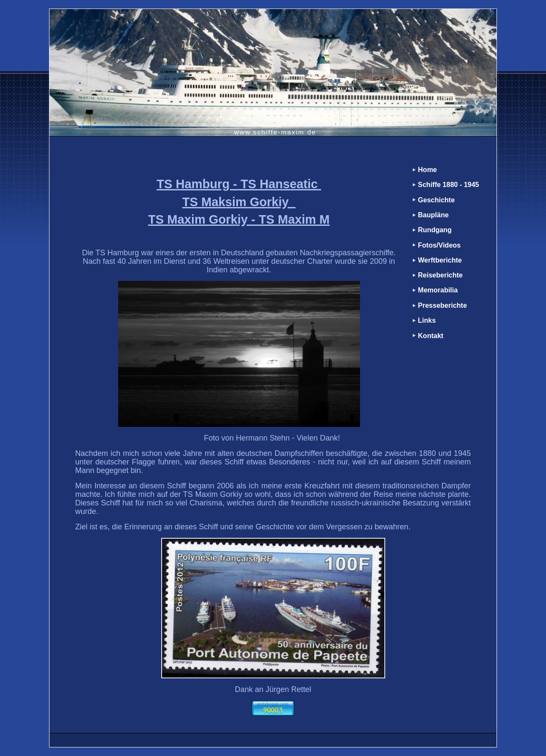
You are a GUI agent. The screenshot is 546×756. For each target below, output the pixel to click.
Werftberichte (440, 260)
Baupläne (433, 215)
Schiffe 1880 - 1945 (449, 185)
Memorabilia (438, 290)
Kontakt (431, 336)
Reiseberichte (440, 275)
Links (427, 320)
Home (427, 170)
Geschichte (436, 200)
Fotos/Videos (439, 245)
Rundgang (435, 230)
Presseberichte (443, 305)
